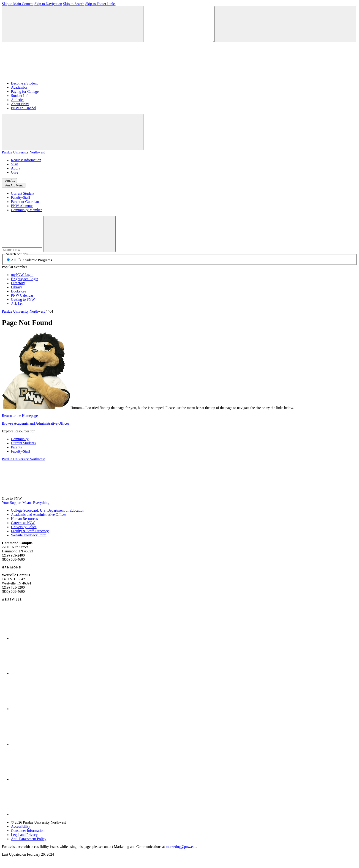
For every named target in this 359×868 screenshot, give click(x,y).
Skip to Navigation (48, 4)
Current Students (23, 443)
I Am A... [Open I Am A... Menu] (9, 181)
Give (15, 172)
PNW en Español (24, 108)
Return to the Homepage (20, 416)
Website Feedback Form (29, 535)
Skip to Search (74, 4)
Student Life (20, 96)
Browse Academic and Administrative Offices (35, 423)
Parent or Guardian (25, 202)
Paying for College (25, 91)
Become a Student (24, 83)
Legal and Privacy (24, 835)
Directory (18, 283)
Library (16, 287)
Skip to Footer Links (100, 4)
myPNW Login (22, 275)
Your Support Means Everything (26, 503)
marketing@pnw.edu (181, 847)
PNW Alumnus (22, 206)
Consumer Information (28, 831)
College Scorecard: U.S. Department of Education (48, 510)
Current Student (23, 193)
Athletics (18, 100)
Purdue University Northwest (23, 152)
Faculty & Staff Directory (30, 531)
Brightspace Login (25, 279)
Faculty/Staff (20, 198)
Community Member (26, 210)
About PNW (20, 104)
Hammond (12, 567)
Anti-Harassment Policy (29, 839)
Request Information (26, 160)
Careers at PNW (23, 523)
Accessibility (21, 826)
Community (20, 439)
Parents (16, 447)
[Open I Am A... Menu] (14, 185)
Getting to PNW (23, 299)
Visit (14, 164)
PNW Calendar (22, 295)
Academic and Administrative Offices (39, 515)
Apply (16, 168)
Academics (19, 87)
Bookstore (19, 291)
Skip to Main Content (18, 4)
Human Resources (24, 519)
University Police (24, 527)
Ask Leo (17, 304)
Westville (12, 599)
